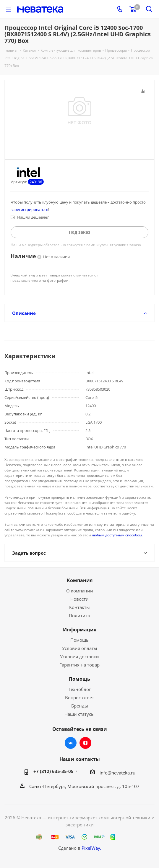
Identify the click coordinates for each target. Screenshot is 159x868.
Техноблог (80, 689)
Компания (80, 580)
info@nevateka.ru (117, 773)
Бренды (80, 706)
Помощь (79, 640)
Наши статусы (79, 714)
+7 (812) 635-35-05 (53, 771)
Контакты (79, 607)
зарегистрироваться (29, 209)
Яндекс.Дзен (85, 743)
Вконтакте (71, 743)
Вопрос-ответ (79, 697)
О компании (80, 591)
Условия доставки (79, 656)
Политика (79, 615)
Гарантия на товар (79, 665)
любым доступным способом (117, 535)
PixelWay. (91, 848)
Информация (80, 630)
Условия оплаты (80, 648)
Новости (79, 599)
